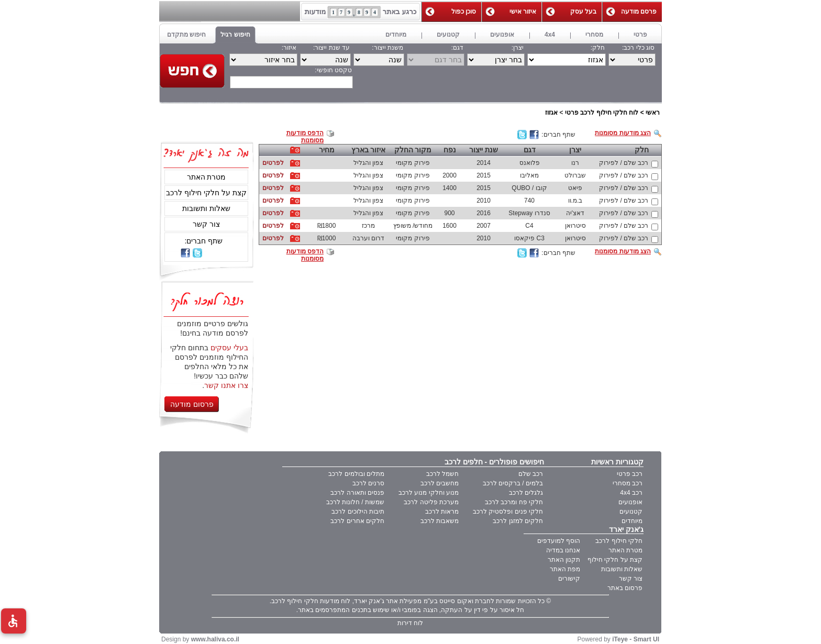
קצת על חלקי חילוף (615, 560)
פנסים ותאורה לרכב (357, 493)
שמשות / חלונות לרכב (355, 502)
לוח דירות (410, 623)
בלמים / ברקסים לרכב (513, 483)
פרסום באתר (625, 588)
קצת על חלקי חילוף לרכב (206, 193)
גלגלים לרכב (526, 493)
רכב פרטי (630, 474)
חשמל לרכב (442, 474)
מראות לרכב (442, 512)
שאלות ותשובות (206, 208)
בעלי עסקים (229, 348)
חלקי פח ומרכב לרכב (514, 502)
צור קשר (206, 224)
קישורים (569, 579)
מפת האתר (565, 569)
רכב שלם (531, 474)
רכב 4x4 (631, 493)
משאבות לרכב (440, 521)
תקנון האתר (564, 560)
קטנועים (631, 512)
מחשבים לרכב (440, 483)
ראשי (653, 113)
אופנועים (630, 502)
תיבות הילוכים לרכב (358, 512)
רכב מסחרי (628, 483)
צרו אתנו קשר (226, 385)
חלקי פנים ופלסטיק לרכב (508, 512)
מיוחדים (632, 521)
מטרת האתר (207, 177)
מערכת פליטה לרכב (431, 502)
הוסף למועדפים (559, 541)
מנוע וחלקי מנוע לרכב (429, 493)
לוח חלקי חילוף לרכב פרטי (602, 113)
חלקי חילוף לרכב (619, 541)
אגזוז (551, 113)
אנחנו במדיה (563, 550)
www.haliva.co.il (215, 639)
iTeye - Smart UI (636, 639)
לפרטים (273, 163)
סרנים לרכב (368, 483)
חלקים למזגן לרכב (518, 521)
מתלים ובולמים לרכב (356, 474)
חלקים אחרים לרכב (357, 521)
